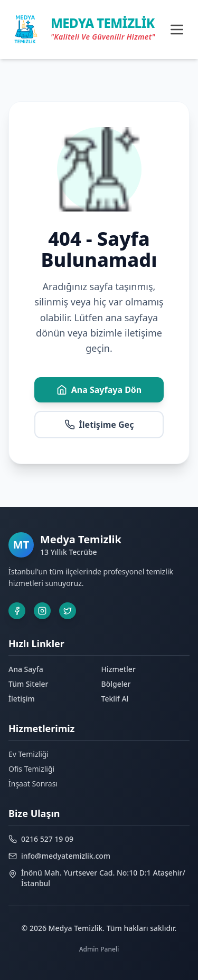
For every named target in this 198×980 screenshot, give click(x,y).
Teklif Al (115, 699)
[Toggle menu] (177, 30)
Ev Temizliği (29, 754)
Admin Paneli (99, 949)
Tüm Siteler (28, 684)
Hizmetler (119, 669)
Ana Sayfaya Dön (99, 390)
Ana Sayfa (26, 669)
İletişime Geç (99, 425)
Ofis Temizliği (31, 769)
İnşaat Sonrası (33, 784)
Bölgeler (116, 684)
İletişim (22, 699)
